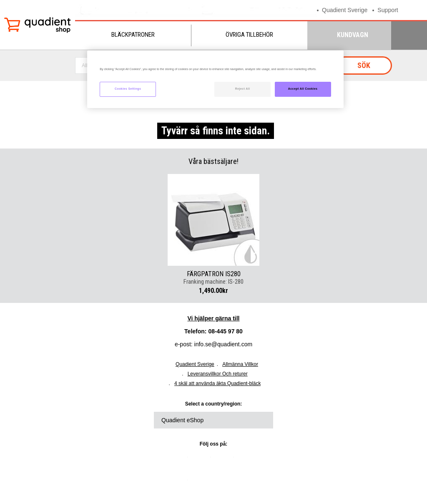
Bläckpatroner (133, 35)
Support (391, 10)
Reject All (243, 89)
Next (267, 220)
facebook (225, 460)
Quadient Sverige (346, 10)
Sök (364, 65)
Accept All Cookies (303, 89)
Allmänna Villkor (240, 364)
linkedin (179, 460)
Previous (160, 220)
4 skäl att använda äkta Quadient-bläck (217, 383)
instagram (179, 483)
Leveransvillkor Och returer (218, 374)
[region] (215, 79)
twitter (202, 460)
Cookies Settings (128, 89)
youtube (248, 460)
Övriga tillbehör (249, 35)
